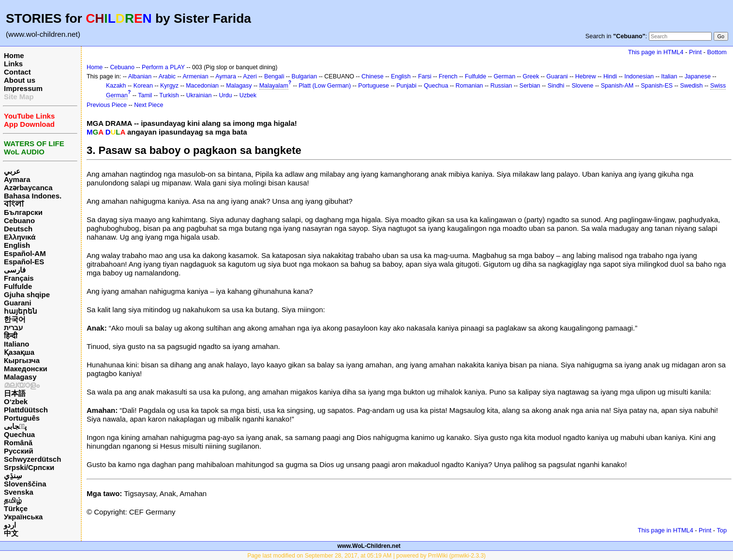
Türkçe (16, 508)
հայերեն (21, 311)
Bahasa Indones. (33, 196)
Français (19, 278)
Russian (501, 86)
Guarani (18, 303)
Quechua (19, 434)
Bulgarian (305, 76)
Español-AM (25, 253)
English (17, 245)
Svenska (19, 492)
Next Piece (149, 105)
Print (695, 52)
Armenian (195, 76)
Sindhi (556, 86)
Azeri (250, 76)
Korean (143, 86)
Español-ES (24, 262)
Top (722, 530)
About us (20, 80)
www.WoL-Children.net (369, 546)
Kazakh (116, 86)
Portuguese (374, 86)
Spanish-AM (617, 86)
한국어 (15, 319)
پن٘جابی (15, 426)
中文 (11, 533)
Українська (23, 517)
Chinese (373, 76)
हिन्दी (11, 336)
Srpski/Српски (29, 467)
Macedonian (202, 86)
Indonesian (639, 76)
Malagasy (20, 377)
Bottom (717, 52)
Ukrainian (199, 95)
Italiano (17, 344)
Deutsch (18, 229)
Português (22, 418)
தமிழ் (13, 500)
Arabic (167, 76)
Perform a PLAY (163, 67)
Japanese (698, 76)
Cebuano (19, 220)
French (448, 76)
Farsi (425, 76)
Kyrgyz (169, 86)
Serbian (530, 86)
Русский (19, 451)
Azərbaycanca (28, 188)
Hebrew (586, 76)
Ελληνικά (20, 237)
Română (18, 443)
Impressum (23, 88)
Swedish (691, 86)
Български (23, 212)
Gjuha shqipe (27, 295)
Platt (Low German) (325, 86)
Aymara (17, 179)
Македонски (26, 369)
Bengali (274, 76)
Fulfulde (18, 286)
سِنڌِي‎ (13, 476)
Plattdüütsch (26, 410)
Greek (531, 76)
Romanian (470, 86)
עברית (13, 327)
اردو (10, 525)
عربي (12, 171)
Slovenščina (25, 484)
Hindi (610, 76)
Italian (669, 76)
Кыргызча (22, 360)
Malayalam (274, 86)
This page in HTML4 (656, 52)
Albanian (140, 76)
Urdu (226, 95)
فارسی (15, 270)
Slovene (582, 86)
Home (14, 55)
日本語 (15, 393)
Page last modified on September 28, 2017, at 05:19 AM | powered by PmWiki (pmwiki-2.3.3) (366, 556)
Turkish (169, 95)
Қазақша (19, 352)
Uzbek (248, 95)
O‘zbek (16, 401)
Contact (17, 72)
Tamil (145, 95)
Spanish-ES (657, 86)
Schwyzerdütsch (32, 459)
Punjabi (406, 86)
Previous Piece (107, 105)
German (504, 76)
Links (13, 64)
